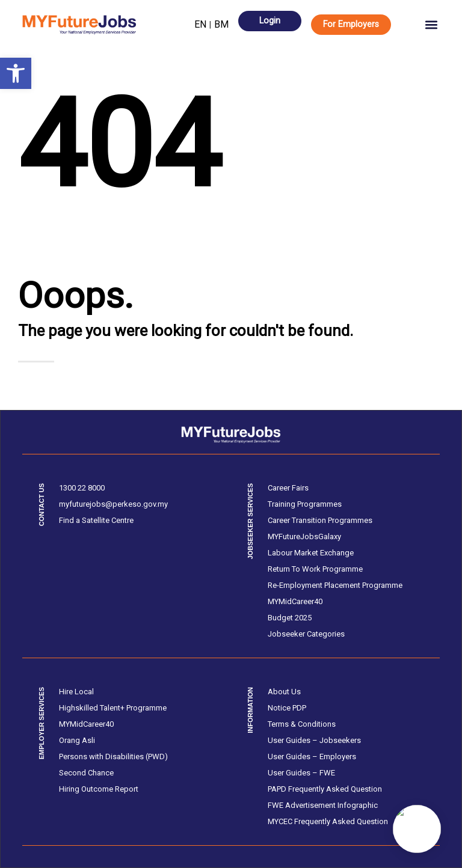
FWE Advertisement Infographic (323, 805)
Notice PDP (287, 708)
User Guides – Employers (312, 756)
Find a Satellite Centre (96, 520)
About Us (284, 692)
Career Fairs (288, 488)
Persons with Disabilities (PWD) (113, 756)
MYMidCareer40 (295, 601)
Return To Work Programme (315, 569)
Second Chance (86, 773)
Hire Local (76, 692)
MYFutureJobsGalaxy (304, 536)
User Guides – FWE (301, 773)
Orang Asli (77, 740)
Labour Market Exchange (311, 553)
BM (221, 24)
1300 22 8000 (82, 488)
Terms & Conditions (302, 724)
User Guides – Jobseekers (314, 740)
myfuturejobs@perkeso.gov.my (113, 504)
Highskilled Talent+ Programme (113, 708)
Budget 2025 (290, 618)
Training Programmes (305, 504)
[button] (16, 73)
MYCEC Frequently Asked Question (328, 821)
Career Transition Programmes (320, 520)
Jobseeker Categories (306, 634)
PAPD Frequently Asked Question (325, 789)
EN (200, 24)
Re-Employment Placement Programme (335, 585)
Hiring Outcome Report (99, 789)
